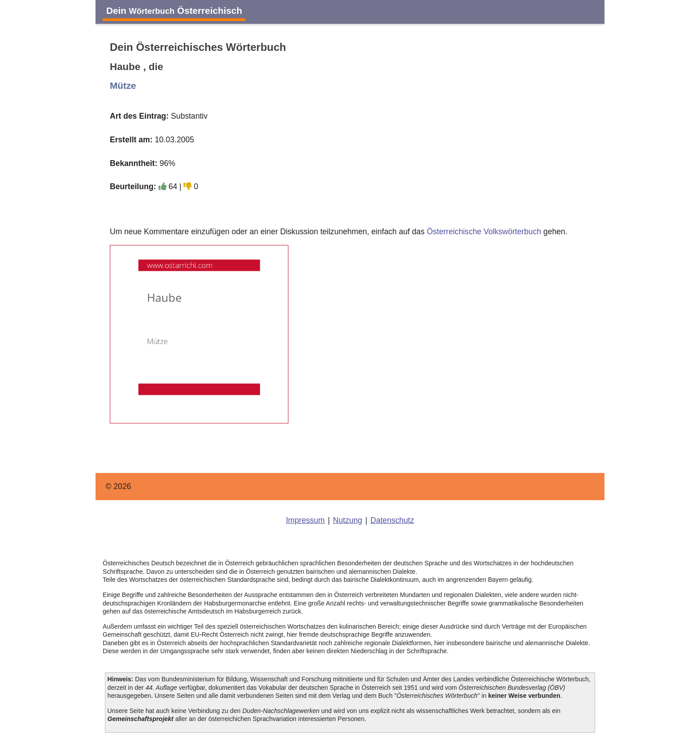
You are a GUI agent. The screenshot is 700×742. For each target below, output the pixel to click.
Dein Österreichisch (174, 10)
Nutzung (348, 520)
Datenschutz (392, 520)
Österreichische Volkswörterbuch (484, 232)
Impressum (305, 520)
